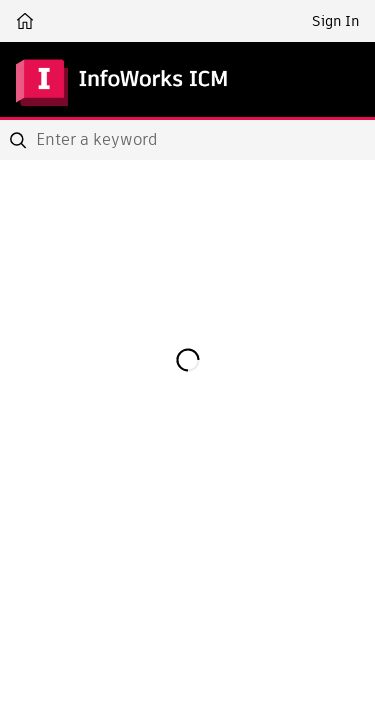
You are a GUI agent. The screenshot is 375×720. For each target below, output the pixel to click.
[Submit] (20, 140)
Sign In (335, 21)
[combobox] (187, 140)
